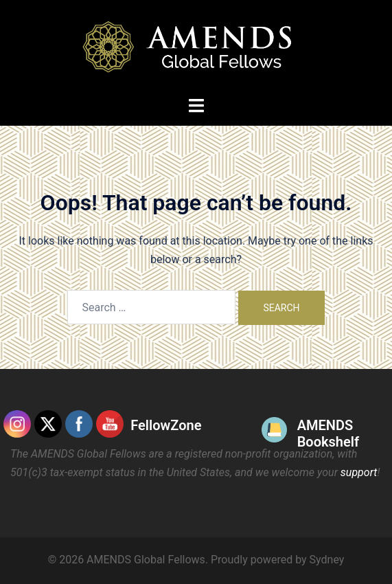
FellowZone (166, 425)
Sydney (327, 560)
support (359, 472)
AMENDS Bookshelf (328, 434)
